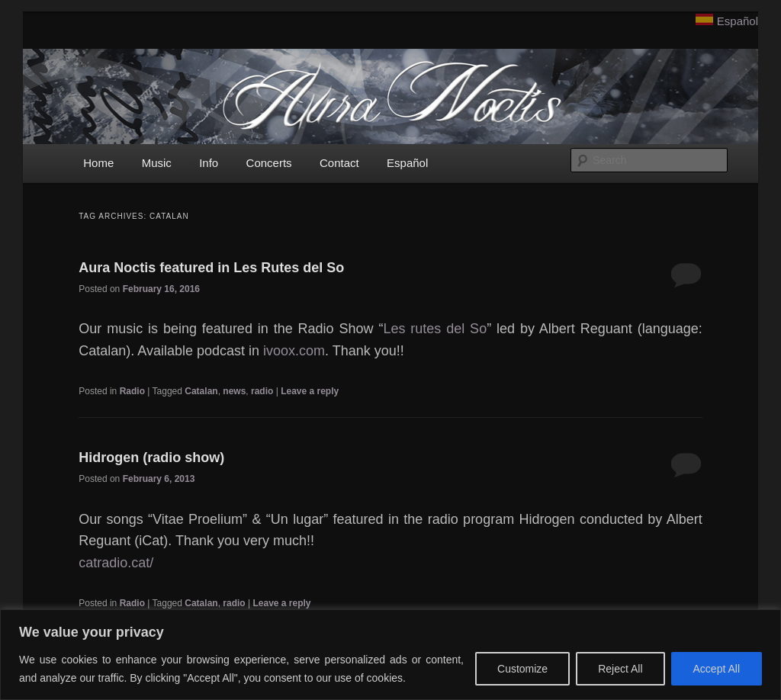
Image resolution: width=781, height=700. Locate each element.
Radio (132, 391)
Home (98, 163)
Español (738, 21)
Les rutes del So (435, 329)
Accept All (717, 669)
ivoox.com (294, 351)
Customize (522, 669)
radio (262, 391)
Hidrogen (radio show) (151, 458)
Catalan (201, 391)
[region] (390, 655)
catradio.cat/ (116, 563)
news (234, 391)
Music (157, 163)
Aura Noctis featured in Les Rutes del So (211, 268)
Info (209, 163)
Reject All (620, 669)
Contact (339, 163)
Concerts (269, 163)
